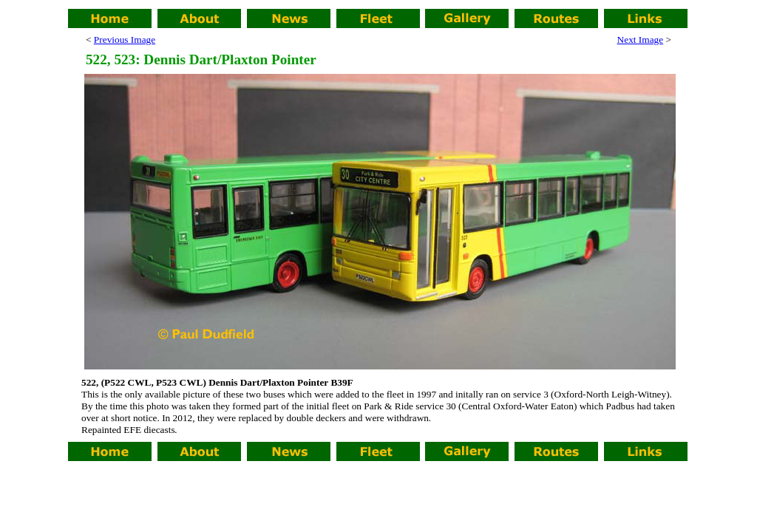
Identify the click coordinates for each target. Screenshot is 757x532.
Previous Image (125, 40)
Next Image (641, 40)
